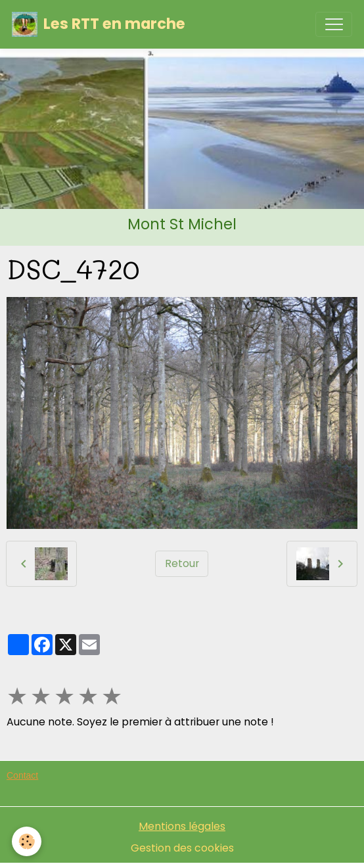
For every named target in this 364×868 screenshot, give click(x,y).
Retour (182, 563)
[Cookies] (27, 841)
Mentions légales (182, 826)
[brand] (99, 24)
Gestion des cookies (182, 848)
